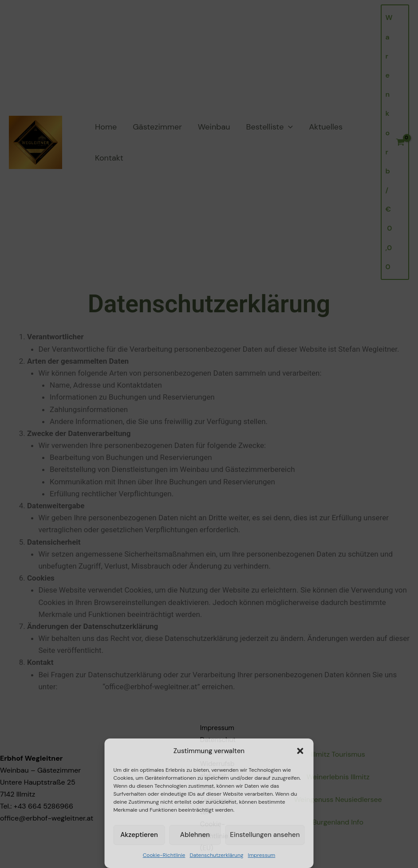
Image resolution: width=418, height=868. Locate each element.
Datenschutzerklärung (216, 855)
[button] (300, 751)
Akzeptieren (139, 835)
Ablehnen (195, 835)
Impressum (262, 855)
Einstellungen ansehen (265, 835)
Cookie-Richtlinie (164, 855)
